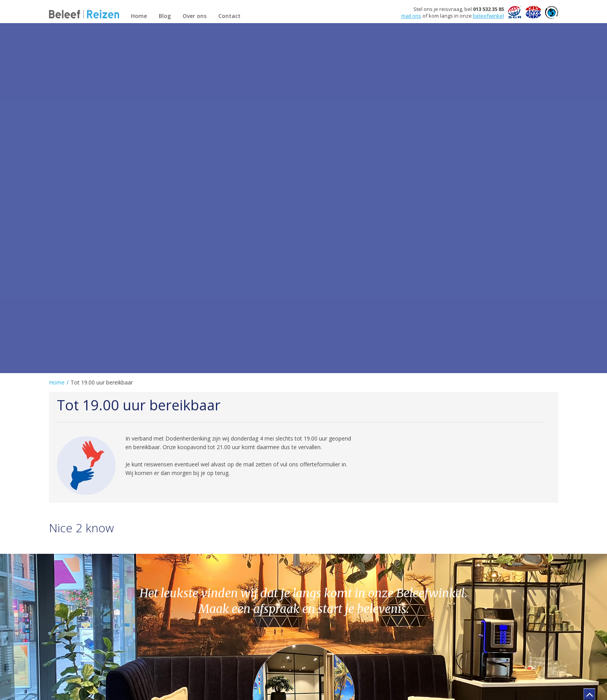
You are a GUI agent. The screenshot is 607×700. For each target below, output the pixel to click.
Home (57, 382)
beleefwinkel (488, 16)
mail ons (411, 16)
